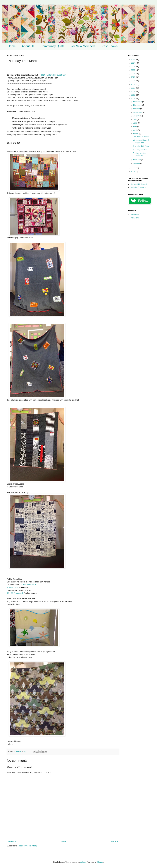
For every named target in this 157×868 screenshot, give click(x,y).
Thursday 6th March (141, 150)
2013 (133, 168)
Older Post (114, 841)
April (135, 130)
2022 (133, 70)
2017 (133, 88)
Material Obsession (138, 187)
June (135, 123)
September (138, 112)
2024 (133, 63)
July (135, 119)
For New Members (83, 46)
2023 (133, 67)
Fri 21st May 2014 (28, 585)
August (136, 116)
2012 (133, 171)
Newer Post (12, 841)
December (138, 102)
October (137, 109)
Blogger (100, 862)
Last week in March (141, 137)
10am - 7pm (12, 587)
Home (12, 46)
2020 (133, 77)
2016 (133, 92)
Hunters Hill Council (139, 184)
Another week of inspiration (139, 154)
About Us (28, 46)
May (135, 126)
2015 (133, 95)
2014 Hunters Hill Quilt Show (53, 75)
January (137, 163)
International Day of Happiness (141, 141)
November (138, 105)
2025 (133, 60)
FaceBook (135, 215)
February (137, 160)
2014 (133, 99)
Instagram (135, 218)
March (136, 134)
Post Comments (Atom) (27, 846)
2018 (133, 84)
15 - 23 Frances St (15, 593)
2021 (133, 74)
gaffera (83, 862)
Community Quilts (52, 46)
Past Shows (110, 46)
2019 (133, 81)
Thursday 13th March (141, 146)
